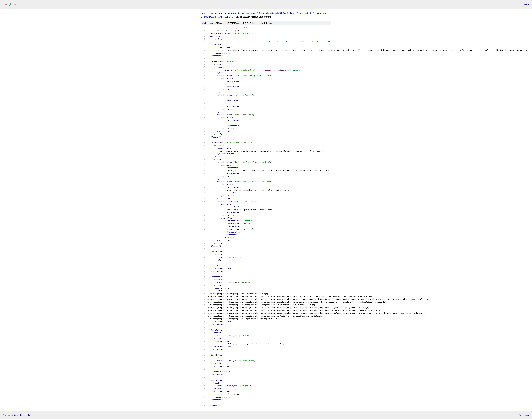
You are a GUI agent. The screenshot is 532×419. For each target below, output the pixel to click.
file (255, 23)
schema (229, 17)
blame (270, 23)
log (262, 23)
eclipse (205, 13)
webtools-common (222, 13)
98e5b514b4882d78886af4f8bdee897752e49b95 (285, 13)
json (527, 415)
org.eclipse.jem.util (212, 17)
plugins (321, 13)
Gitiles (16, 415)
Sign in (527, 4)
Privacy (23, 415)
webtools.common (246, 13)
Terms (31, 415)
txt (521, 415)
